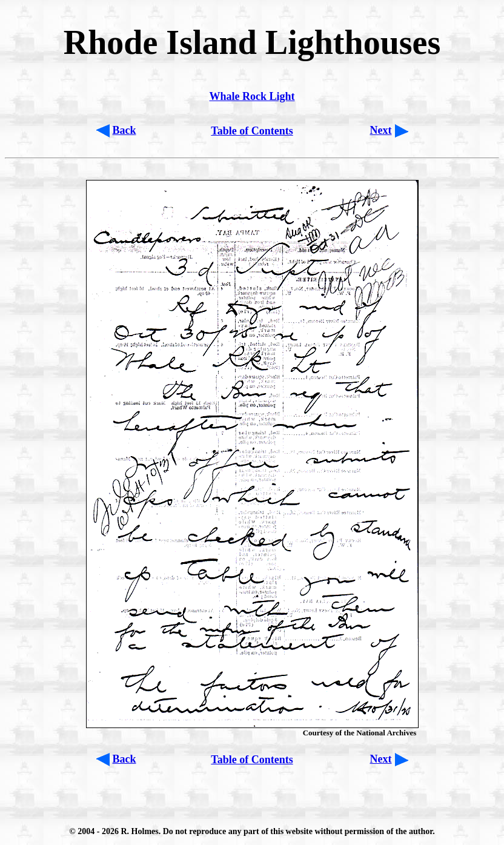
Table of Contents (252, 131)
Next (381, 130)
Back (124, 130)
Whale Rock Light (252, 96)
